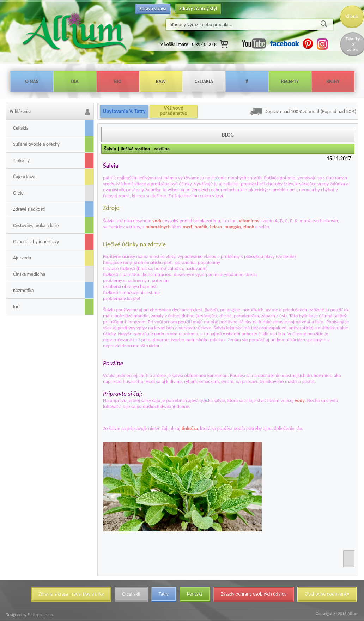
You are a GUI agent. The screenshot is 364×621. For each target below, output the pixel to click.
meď (187, 227)
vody (300, 401)
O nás (32, 81)
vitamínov (249, 221)
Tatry (164, 594)
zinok (249, 227)
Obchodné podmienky (327, 594)
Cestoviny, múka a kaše (36, 225)
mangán (233, 227)
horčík (201, 227)
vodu (157, 221)
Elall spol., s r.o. (40, 615)
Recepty (290, 81)
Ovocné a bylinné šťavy (36, 242)
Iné (16, 307)
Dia (75, 81)
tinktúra (189, 428)
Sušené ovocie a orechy (36, 144)
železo (216, 227)
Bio (118, 81)
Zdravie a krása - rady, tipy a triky (71, 594)
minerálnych (158, 227)
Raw (161, 81)
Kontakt (195, 594)
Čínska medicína (29, 274)
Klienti (352, 16)
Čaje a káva (24, 177)
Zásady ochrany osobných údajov (254, 594)
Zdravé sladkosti (29, 209)
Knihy (333, 81)
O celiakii (131, 594)
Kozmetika (23, 290)
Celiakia (204, 81)
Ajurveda (22, 258)
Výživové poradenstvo (174, 111)
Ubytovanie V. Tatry (124, 111)
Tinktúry (21, 160)
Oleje (18, 193)
